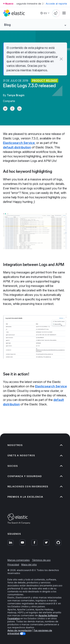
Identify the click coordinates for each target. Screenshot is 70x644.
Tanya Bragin (16, 95)
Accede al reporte (56, 4)
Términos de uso (41, 560)
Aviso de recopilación (20, 630)
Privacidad (13, 565)
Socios (35, 466)
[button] (61, 59)
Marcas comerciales (19, 560)
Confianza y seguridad (35, 476)
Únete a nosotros (35, 455)
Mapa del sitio (29, 565)
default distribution (17, 147)
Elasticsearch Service (19, 143)
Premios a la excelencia (35, 497)
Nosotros (35, 445)
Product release (45, 81)
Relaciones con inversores (35, 487)
